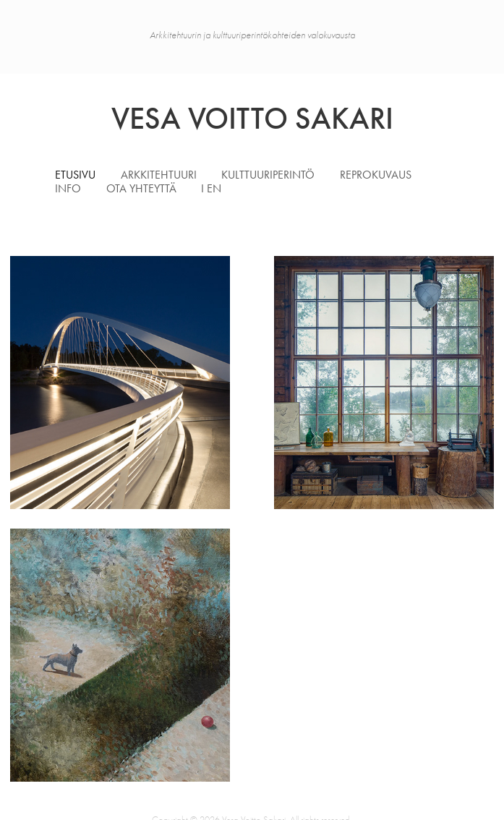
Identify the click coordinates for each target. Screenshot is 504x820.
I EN (211, 188)
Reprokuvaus (376, 175)
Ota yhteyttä (141, 188)
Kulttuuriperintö (268, 175)
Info (68, 188)
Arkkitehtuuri (159, 175)
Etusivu (75, 175)
